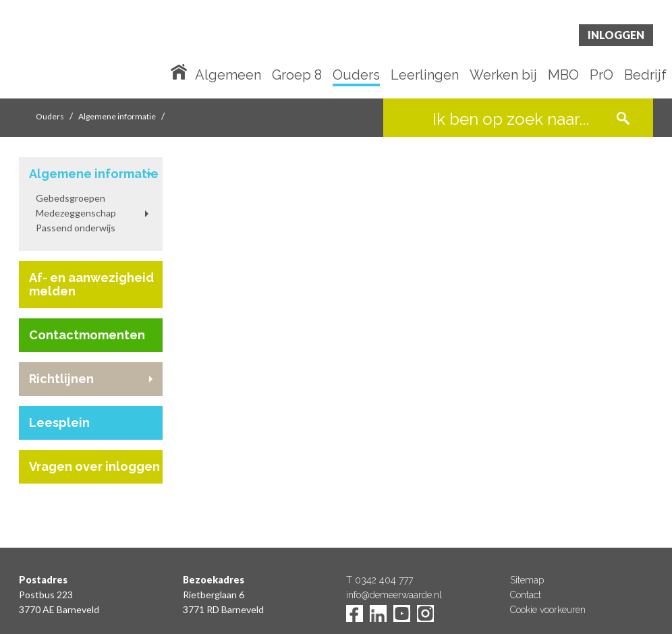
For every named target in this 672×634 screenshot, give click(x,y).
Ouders (356, 76)
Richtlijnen (61, 379)
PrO (601, 76)
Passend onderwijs (76, 228)
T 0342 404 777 (380, 580)
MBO (563, 76)
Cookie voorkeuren (548, 610)
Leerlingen (425, 76)
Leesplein (59, 423)
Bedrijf (645, 76)
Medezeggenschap (76, 213)
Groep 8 (297, 76)
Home (181, 71)
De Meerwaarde (100, 52)
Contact (526, 595)
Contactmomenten (87, 335)
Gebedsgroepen (71, 198)
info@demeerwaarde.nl (394, 595)
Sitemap (527, 580)
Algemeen (228, 76)
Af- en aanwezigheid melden (91, 284)
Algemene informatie (117, 116)
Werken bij (503, 76)
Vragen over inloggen (94, 466)
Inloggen (616, 35)
